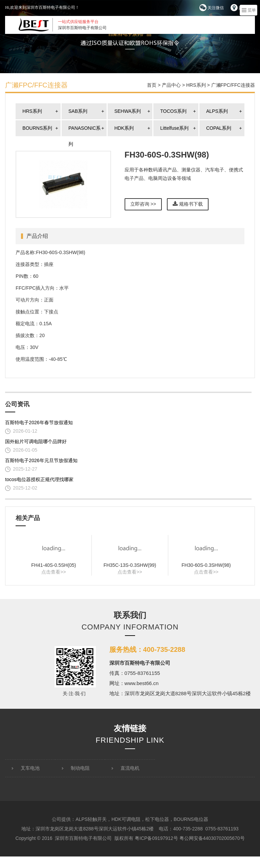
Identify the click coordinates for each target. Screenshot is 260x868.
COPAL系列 (219, 128)
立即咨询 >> (143, 204)
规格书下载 (188, 204)
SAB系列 (78, 111)
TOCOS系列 (173, 111)
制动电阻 (80, 768)
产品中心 (171, 85)
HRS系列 (196, 85)
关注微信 (212, 8)
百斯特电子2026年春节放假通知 (39, 422)
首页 (152, 85)
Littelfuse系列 (174, 128)
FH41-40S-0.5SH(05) (53, 565)
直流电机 (130, 768)
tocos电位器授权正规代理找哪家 (39, 479)
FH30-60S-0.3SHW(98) (206, 565)
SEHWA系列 (128, 111)
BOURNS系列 (37, 128)
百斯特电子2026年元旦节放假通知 (41, 460)
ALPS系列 (217, 111)
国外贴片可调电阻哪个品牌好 (36, 441)
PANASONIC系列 (84, 131)
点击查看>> (53, 572)
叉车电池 (30, 768)
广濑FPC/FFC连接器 (233, 85)
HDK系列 (124, 128)
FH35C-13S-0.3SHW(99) (130, 565)
